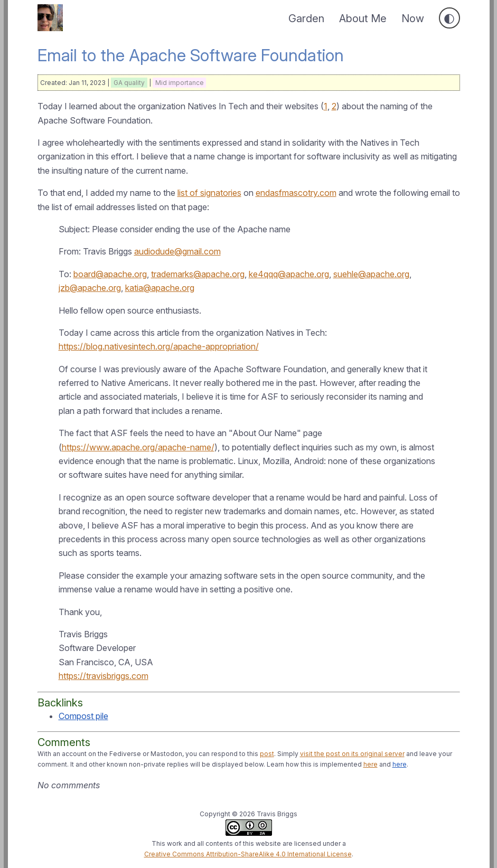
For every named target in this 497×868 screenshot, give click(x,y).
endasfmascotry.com (296, 193)
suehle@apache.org (371, 274)
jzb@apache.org (90, 288)
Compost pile (83, 716)
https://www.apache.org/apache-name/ (138, 447)
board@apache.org (110, 274)
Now (413, 18)
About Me (363, 18)
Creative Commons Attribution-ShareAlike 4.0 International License (248, 854)
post (267, 754)
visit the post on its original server (352, 754)
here (371, 764)
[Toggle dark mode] (449, 18)
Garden (306, 18)
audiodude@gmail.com (177, 251)
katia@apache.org (160, 288)
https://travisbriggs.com (104, 676)
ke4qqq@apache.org (289, 274)
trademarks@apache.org (198, 274)
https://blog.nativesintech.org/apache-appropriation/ (159, 346)
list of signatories (209, 193)
